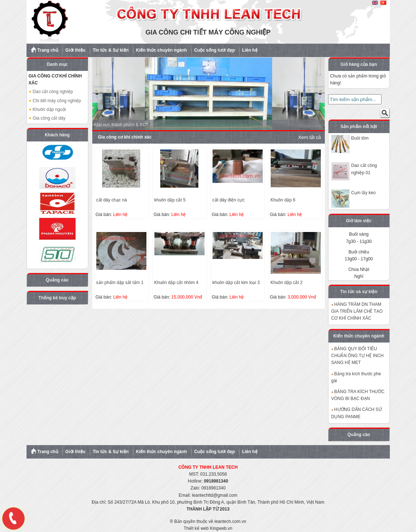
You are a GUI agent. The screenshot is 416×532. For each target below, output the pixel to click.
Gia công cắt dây (47, 118)
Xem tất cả (310, 137)
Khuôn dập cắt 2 (287, 283)
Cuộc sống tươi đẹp (214, 50)
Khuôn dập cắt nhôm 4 (176, 283)
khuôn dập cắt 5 (170, 200)
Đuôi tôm (360, 138)
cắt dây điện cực (229, 200)
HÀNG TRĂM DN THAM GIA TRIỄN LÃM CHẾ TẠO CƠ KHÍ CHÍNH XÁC (357, 311)
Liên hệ (250, 50)
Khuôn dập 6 (283, 200)
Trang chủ (45, 50)
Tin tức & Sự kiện (111, 50)
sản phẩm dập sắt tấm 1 (120, 283)
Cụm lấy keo (364, 193)
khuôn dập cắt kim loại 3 (236, 283)
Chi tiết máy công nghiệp (55, 101)
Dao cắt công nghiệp (51, 92)
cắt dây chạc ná (112, 200)
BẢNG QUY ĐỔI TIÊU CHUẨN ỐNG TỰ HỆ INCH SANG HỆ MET (358, 356)
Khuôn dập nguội (47, 109)
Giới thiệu (75, 50)
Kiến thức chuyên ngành (161, 50)
